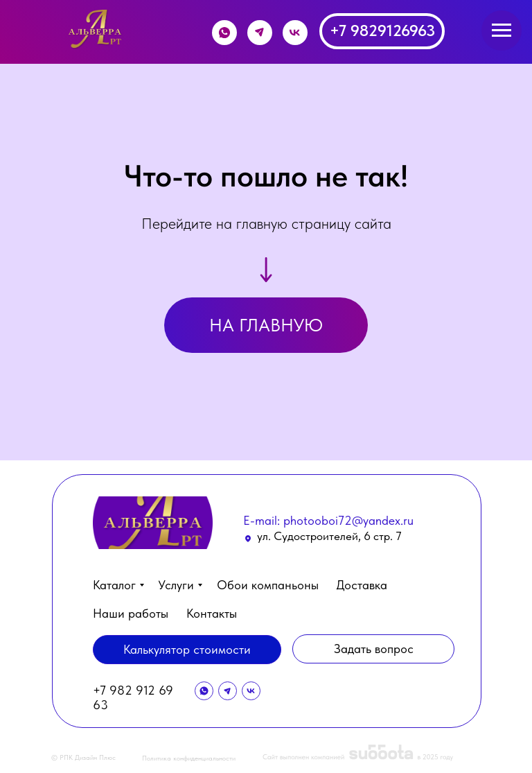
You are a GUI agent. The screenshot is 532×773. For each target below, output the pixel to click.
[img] (96, 29)
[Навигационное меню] (502, 31)
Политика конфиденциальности (189, 758)
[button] (373, 649)
